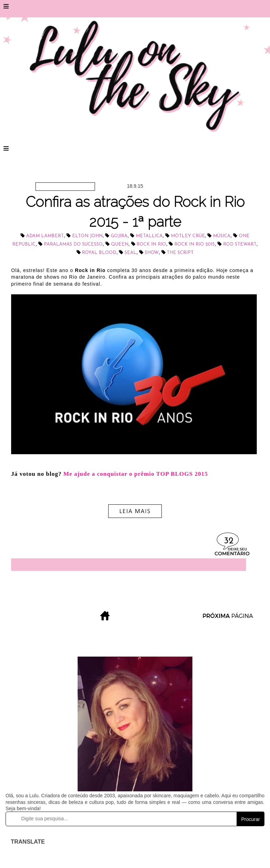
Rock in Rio (151, 244)
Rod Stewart (240, 244)
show (152, 253)
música (222, 236)
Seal (130, 253)
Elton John (87, 236)
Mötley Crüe (188, 236)
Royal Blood (99, 253)
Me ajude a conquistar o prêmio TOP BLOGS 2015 (136, 474)
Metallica (149, 236)
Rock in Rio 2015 (194, 244)
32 (229, 541)
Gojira (119, 236)
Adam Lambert (45, 236)
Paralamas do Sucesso (73, 244)
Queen (120, 244)
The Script (180, 253)
